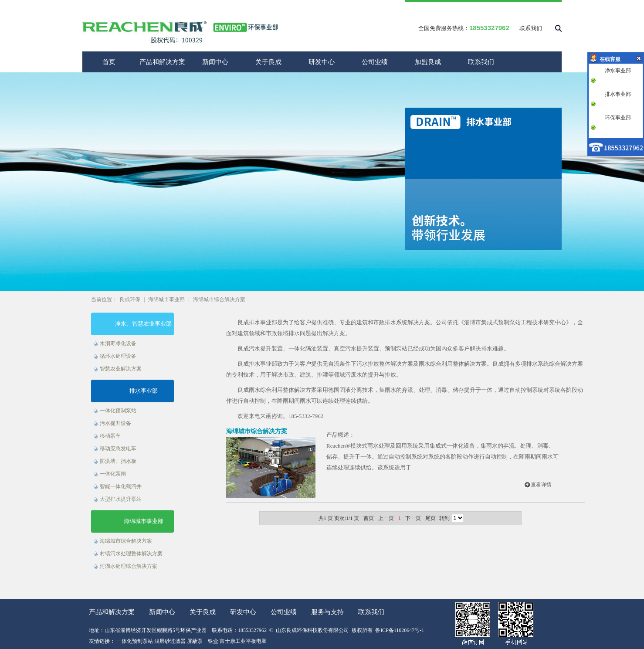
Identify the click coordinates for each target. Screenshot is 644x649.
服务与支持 (327, 612)
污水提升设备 (115, 423)
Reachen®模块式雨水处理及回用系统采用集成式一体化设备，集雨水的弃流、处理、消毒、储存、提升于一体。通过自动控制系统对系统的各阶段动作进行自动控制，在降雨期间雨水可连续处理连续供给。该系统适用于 (442, 457)
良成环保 (130, 299)
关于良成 (268, 62)
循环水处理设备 (118, 356)
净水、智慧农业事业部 (143, 324)
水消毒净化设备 (118, 343)
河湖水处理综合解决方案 (129, 566)
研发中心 (322, 62)
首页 (109, 62)
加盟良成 (428, 62)
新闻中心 (215, 62)
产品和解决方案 (162, 62)
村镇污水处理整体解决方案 (131, 554)
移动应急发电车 (118, 449)
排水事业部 (144, 391)
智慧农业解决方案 (121, 369)
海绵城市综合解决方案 (219, 299)
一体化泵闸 (113, 474)
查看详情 (541, 485)
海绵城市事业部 (166, 299)
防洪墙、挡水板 (118, 461)
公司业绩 (375, 62)
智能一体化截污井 (121, 486)
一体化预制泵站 (118, 411)
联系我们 (531, 28)
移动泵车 (110, 436)
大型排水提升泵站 (121, 499)
